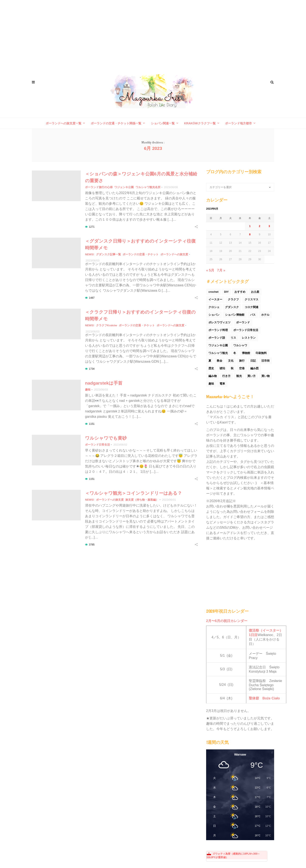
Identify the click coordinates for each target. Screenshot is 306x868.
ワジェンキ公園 (124, 187)
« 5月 (210, 270)
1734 (92, 369)
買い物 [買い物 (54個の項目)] (266, 376)
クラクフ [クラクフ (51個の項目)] (233, 299)
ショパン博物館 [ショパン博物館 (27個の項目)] (235, 315)
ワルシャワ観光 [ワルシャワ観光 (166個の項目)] (218, 353)
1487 (92, 298)
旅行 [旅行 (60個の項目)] (242, 361)
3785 (92, 545)
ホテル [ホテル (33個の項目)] (265, 315)
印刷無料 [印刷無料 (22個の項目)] (261, 353)
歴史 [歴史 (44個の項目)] (211, 368)
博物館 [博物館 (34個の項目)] (246, 353)
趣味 (88, 390)
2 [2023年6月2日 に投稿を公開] (260, 226)
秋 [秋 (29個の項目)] (232, 368)
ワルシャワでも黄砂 (106, 438)
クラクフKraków (107, 325)
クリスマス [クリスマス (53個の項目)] (251, 299)
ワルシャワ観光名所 (148, 187)
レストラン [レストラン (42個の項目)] (249, 338)
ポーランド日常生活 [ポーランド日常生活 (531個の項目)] (246, 330)
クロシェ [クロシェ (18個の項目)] (214, 307)
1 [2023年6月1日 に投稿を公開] (250, 226)
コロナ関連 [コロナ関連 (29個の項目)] (251, 307)
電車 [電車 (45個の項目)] (222, 384)
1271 (92, 227)
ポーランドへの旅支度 (174, 254)
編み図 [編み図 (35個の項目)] (254, 368)
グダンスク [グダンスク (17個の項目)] (232, 307)
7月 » (221, 270)
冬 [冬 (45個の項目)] (235, 353)
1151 (92, 424)
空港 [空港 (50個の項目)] (242, 368)
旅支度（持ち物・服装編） (142, 500)
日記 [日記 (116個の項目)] (253, 361)
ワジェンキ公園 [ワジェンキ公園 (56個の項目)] (218, 345)
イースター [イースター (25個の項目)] (215, 299)
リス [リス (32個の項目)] (233, 338)
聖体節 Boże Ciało (264, 698)
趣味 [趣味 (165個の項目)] (211, 384)
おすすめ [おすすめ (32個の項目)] (240, 292)
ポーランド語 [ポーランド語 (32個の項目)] (217, 338)
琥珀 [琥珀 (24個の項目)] (222, 368)
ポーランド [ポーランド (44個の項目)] (243, 322)
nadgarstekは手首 (104, 383)
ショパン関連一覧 (163, 123)
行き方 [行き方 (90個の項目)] (226, 376)
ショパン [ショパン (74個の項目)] (214, 315)
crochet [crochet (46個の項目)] (213, 292)
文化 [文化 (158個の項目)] (231, 361)
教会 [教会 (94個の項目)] (220, 361)
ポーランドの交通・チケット (141, 254)
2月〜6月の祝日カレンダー (227, 621)
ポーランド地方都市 (238, 123)
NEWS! (90, 254)
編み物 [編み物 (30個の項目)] (213, 376)
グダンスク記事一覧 (108, 254)
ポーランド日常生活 (97, 445)
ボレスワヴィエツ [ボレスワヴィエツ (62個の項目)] (220, 322)
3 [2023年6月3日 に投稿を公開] (269, 226)
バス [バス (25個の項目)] (253, 315)
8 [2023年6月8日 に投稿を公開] (250, 234)
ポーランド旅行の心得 (99, 187)
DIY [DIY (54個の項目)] (226, 292)
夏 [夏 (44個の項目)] (210, 361)
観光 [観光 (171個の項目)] (239, 376)
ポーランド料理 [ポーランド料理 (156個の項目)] (218, 330)
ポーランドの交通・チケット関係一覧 (116, 123)
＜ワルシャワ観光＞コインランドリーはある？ (133, 493)
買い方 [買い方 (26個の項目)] (251, 376)
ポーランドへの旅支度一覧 (64, 123)
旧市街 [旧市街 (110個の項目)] (266, 361)
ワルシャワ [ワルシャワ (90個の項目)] (240, 345)
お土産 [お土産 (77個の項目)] (255, 292)
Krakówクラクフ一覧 (200, 123)
